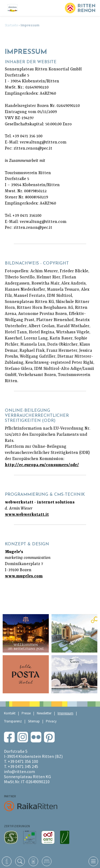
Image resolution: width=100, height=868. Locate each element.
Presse (26, 713)
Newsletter (44, 713)
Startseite (11, 25)
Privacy (51, 721)
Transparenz (13, 721)
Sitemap (34, 721)
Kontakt (10, 713)
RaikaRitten (31, 806)
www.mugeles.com (24, 576)
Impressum (65, 713)
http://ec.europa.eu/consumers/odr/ (42, 465)
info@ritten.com (19, 771)
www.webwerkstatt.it (27, 515)
